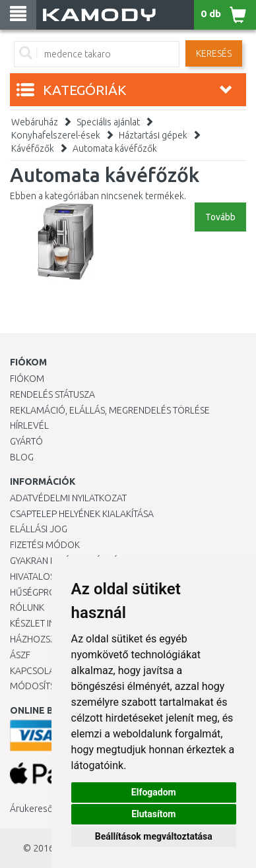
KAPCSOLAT (34, 671)
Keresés (214, 53)
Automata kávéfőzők (115, 148)
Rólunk (27, 607)
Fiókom (27, 379)
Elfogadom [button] (154, 792)
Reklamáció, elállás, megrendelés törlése (110, 410)
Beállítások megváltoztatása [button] (154, 836)
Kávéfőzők (33, 148)
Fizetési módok (45, 545)
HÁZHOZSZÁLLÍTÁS (48, 639)
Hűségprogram (46, 592)
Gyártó (26, 441)
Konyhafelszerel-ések (56, 135)
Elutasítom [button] (153, 814)
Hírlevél (29, 425)
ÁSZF (20, 655)
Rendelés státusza (52, 394)
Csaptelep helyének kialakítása (82, 514)
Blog (22, 457)
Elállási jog (39, 529)
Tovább (220, 217)
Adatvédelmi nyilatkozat (68, 498)
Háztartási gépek (153, 135)
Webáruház (35, 122)
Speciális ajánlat (108, 122)
